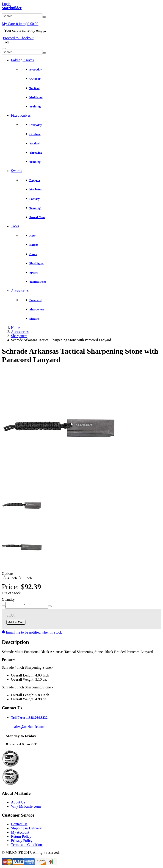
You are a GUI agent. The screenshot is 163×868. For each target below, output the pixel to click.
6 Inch (25, 578)
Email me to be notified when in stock (32, 632)
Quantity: (9, 599)
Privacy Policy (22, 841)
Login (6, 4)
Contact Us (19, 824)
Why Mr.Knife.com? (26, 806)
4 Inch (10, 578)
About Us (18, 802)
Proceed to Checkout (18, 38)
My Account (20, 832)
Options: (8, 573)
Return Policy (21, 836)
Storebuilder (12, 8)
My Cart (20, 24)
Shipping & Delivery (26, 828)
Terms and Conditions (27, 845)
